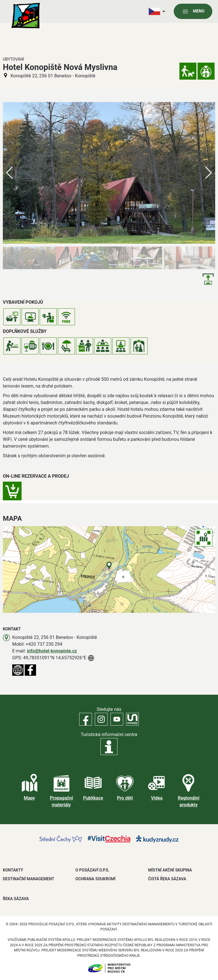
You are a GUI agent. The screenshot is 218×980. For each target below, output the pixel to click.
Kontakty (13, 870)
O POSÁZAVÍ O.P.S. (92, 870)
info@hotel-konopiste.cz (52, 651)
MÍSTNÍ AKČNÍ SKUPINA (170, 870)
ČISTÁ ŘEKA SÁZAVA (167, 879)
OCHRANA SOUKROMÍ (96, 879)
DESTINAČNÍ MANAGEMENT (29, 879)
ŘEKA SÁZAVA (16, 899)
